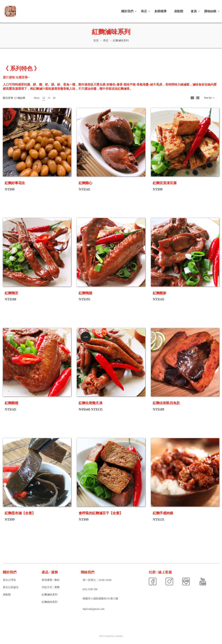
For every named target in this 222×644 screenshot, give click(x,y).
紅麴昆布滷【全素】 (20, 513)
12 (44, 98)
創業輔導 (161, 11)
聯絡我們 (88, 572)
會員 (194, 11)
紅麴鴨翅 (85, 293)
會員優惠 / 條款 (51, 580)
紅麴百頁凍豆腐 (165, 183)
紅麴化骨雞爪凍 (91, 403)
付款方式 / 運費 (51, 587)
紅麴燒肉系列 (50, 602)
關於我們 (127, 11)
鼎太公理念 (9, 580)
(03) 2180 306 (90, 589)
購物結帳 (210, 11)
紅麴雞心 (85, 183)
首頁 (96, 41)
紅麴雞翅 (12, 403)
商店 (144, 11)
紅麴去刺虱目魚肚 (166, 403)
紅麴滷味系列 (50, 595)
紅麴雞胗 (160, 293)
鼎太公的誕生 (11, 587)
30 (54, 98)
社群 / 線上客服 (160, 572)
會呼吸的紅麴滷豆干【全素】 (101, 513)
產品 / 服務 (50, 572)
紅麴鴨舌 (12, 293)
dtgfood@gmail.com (94, 609)
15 (49, 98)
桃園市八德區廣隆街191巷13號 (100, 599)
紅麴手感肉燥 (163, 513)
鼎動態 (179, 11)
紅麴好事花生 (15, 183)
